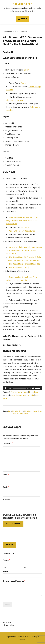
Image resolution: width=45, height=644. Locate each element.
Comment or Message (14, 581)
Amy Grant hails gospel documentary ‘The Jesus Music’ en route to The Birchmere (24, 250)
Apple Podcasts (19, 395)
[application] (22, 388)
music (35, 411)
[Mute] (33, 388)
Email (6, 487)
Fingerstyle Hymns (15, 100)
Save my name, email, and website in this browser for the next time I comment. (21, 516)
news (40, 411)
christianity (28, 411)
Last (25, 567)
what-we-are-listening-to (22, 413)
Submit (7, 604)
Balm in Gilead (22, 4)
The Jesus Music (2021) (19, 268)
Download (34, 392)
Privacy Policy (8, 625)
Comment (8, 443)
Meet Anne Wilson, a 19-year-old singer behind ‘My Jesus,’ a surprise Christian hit (22, 221)
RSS (37, 395)
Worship (24, 32)
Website (6, 500)
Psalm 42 (8, 52)
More (5, 398)
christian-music (18, 411)
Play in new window (19, 392)
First (4, 567)
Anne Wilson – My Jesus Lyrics (22, 231)
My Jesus (25, 227)
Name (6, 475)
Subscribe (7, 622)
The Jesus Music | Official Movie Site (25, 264)
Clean (26, 70)
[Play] (6, 388)
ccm (10, 411)
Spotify (31, 395)
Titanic (24, 83)
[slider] (19, 388)
